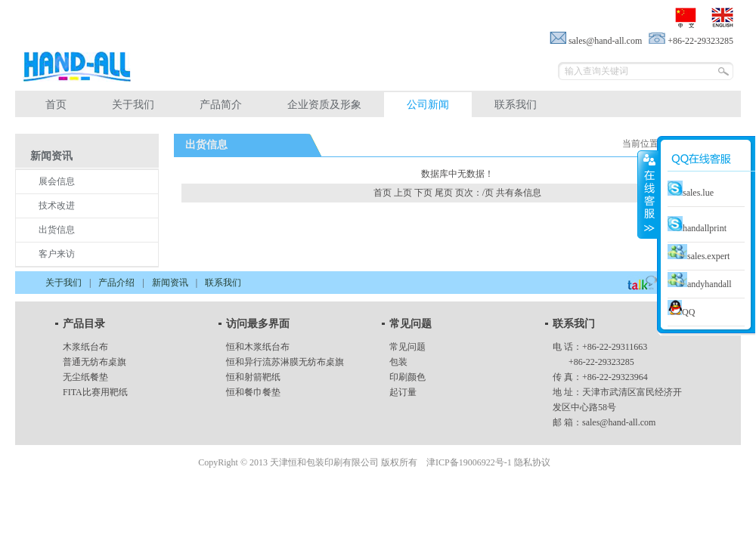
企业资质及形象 (324, 105)
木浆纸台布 (85, 347)
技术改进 (57, 206)
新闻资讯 (170, 283)
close (648, 194)
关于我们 (133, 105)
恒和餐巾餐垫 (253, 392)
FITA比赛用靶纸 (95, 392)
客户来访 (57, 254)
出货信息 (57, 230)
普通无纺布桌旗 (94, 362)
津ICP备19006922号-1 (469, 462)
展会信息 (57, 181)
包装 (398, 362)
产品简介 (221, 105)
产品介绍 (116, 283)
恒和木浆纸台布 (258, 347)
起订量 (403, 392)
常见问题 (407, 347)
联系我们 (516, 105)
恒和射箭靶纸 (253, 377)
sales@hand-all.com (619, 422)
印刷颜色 (407, 377)
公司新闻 (428, 105)
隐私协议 (532, 462)
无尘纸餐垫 (85, 377)
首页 (56, 105)
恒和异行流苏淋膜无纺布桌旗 (285, 362)
